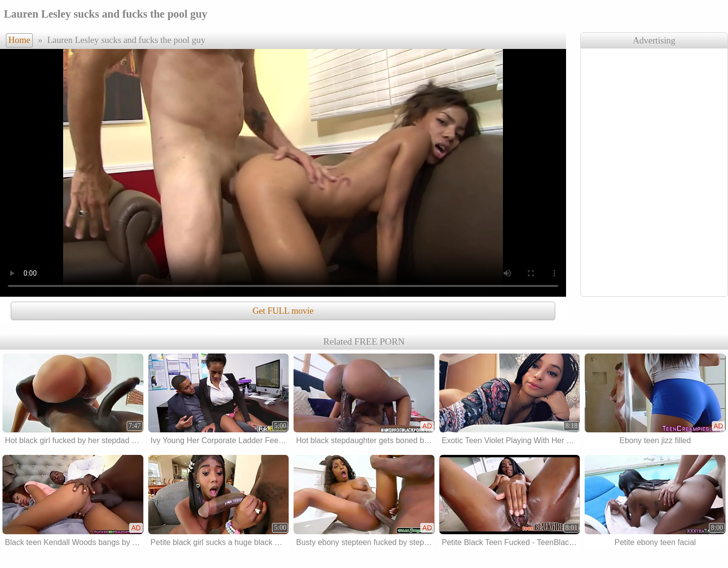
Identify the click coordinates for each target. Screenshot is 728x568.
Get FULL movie (283, 311)
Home (19, 40)
